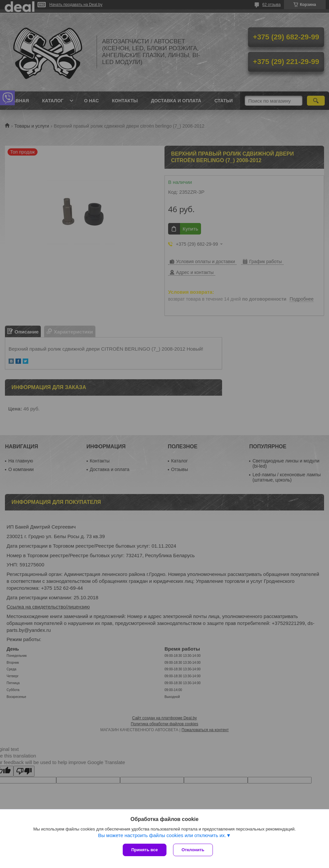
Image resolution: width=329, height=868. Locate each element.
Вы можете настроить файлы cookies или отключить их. (162, 835)
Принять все (145, 850)
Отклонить (193, 850)
